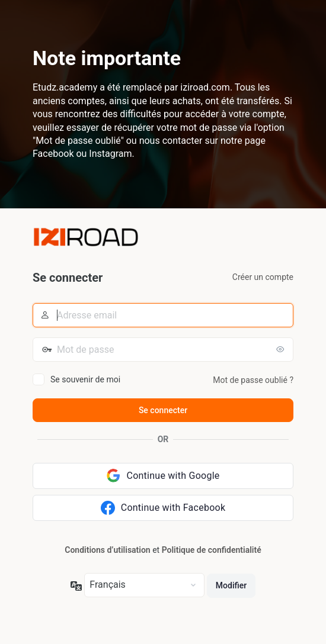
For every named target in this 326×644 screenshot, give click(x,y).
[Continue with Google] (163, 476)
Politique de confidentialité (212, 550)
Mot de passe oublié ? (253, 380)
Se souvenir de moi (85, 379)
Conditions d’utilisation (107, 550)
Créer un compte (263, 277)
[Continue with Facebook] (163, 508)
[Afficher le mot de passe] (282, 349)
